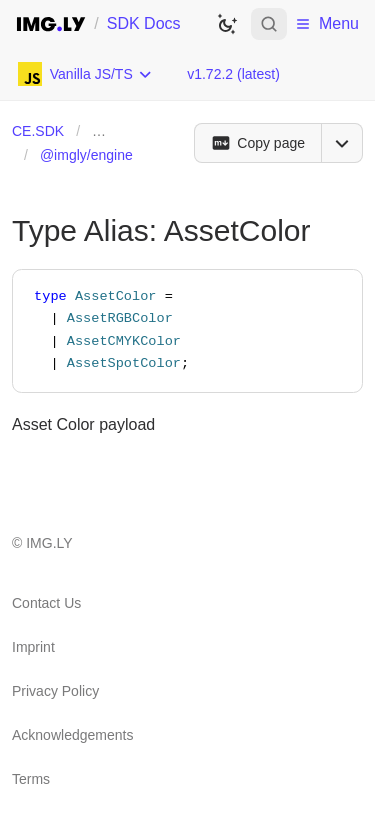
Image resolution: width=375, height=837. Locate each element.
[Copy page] (257, 143)
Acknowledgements (72, 735)
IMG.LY (49, 543)
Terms (31, 779)
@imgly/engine (86, 155)
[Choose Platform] (85, 74)
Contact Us (46, 603)
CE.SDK (38, 131)
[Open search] (269, 24)
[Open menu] (342, 143)
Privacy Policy (55, 691)
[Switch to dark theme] (227, 24)
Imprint (33, 647)
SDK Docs (144, 23)
